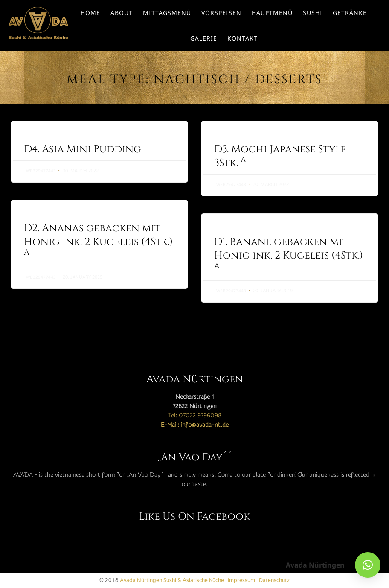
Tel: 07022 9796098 (194, 416)
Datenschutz (274, 580)
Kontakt (242, 38)
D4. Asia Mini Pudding (83, 149)
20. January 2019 (83, 277)
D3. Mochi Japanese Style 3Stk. (280, 156)
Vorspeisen (221, 13)
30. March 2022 (81, 171)
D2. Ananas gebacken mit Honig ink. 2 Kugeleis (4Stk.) (98, 240)
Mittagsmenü (167, 13)
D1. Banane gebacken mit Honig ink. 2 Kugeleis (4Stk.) (289, 253)
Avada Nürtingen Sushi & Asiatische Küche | (174, 580)
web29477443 (41, 171)
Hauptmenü (272, 13)
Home (90, 13)
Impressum (241, 580)
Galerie (204, 38)
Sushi (313, 13)
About (122, 13)
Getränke (350, 13)
